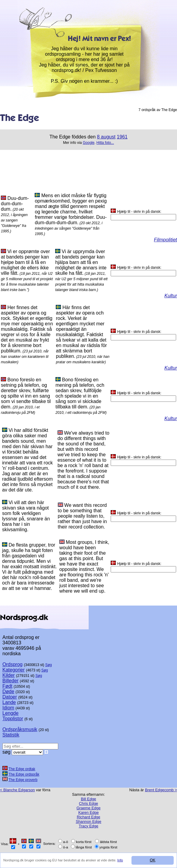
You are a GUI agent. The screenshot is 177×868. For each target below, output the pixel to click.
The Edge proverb (23, 780)
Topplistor (13, 719)
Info (120, 860)
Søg (49, 665)
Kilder (9, 675)
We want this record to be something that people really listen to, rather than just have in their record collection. (82, 516)
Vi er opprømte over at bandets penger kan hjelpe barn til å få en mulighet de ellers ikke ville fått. (25, 262)
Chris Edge (88, 803)
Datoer (10, 697)
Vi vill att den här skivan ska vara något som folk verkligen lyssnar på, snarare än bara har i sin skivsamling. (26, 516)
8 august (106, 137)
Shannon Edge (88, 821)
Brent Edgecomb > (161, 790)
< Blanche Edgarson (17, 790)
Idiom (8, 708)
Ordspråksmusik (20, 729)
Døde (8, 691)
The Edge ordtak (22, 769)
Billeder (10, 681)
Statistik (11, 735)
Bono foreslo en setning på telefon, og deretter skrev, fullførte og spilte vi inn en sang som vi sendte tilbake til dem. (26, 393)
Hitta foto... (105, 143)
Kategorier (14, 670)
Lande (9, 702)
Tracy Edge (88, 826)
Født (7, 686)
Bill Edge (88, 799)
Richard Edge (89, 817)
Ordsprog (13, 664)
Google (88, 143)
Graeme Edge (89, 808)
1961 (122, 137)
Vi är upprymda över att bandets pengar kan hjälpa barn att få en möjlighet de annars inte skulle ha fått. (81, 262)
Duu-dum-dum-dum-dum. (15, 204)
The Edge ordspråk (24, 774)
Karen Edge (89, 812)
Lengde (10, 713)
